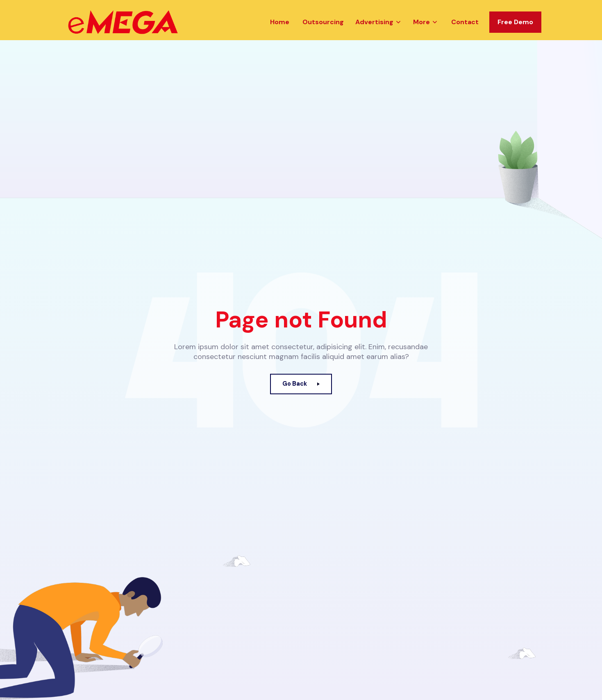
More (421, 34)
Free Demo (515, 34)
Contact (465, 34)
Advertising (374, 34)
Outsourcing (323, 34)
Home (280, 34)
